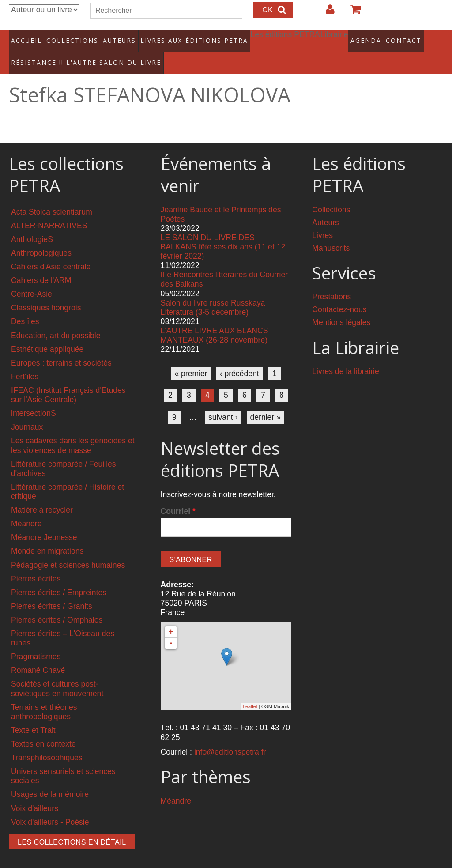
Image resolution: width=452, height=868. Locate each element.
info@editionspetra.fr (230, 740)
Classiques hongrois (46, 296)
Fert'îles (25, 364)
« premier (191, 362)
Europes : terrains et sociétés (61, 351)
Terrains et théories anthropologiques (44, 700)
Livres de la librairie (346, 359)
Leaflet (250, 694)
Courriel (178, 499)
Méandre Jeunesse (44, 525)
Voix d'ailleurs (35, 796)
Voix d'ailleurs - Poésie (50, 810)
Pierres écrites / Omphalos (57, 608)
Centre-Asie (32, 282)
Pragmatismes (36, 645)
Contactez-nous (339, 298)
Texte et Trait (33, 718)
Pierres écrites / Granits (52, 594)
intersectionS (34, 401)
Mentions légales (341, 310)
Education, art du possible (56, 323)
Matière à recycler (42, 498)
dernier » (266, 405)
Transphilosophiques (47, 746)
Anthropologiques (41, 241)
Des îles (25, 309)
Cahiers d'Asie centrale (51, 254)
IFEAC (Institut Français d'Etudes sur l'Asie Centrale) (68, 383)
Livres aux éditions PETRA (178, 38)
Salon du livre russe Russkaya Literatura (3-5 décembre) (213, 295)
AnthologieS (32, 227)
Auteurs (113, 38)
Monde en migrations (47, 539)
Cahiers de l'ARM (41, 268)
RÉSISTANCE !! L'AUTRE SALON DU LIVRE (70, 53)
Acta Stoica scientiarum (52, 200)
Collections (69, 38)
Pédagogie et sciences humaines (68, 553)
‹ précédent (239, 362)
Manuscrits (331, 236)
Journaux (27, 415)
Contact (376, 38)
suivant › (223, 405)
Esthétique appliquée (47, 337)
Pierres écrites (36, 566)
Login (326, 13)
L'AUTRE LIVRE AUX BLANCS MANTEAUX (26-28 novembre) (215, 323)
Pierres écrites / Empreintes (59, 580)
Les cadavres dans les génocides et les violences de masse (73, 433)
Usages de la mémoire (50, 782)
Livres (322, 223)
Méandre (26, 512)
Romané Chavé (38, 658)
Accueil (26, 38)
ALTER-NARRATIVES (49, 213)
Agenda (339, 38)
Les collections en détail (72, 830)
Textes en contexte (43, 732)
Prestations (331, 285)
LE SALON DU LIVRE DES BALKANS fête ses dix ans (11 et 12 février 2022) (223, 234)
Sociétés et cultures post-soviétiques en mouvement (57, 677)
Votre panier (352, 13)
